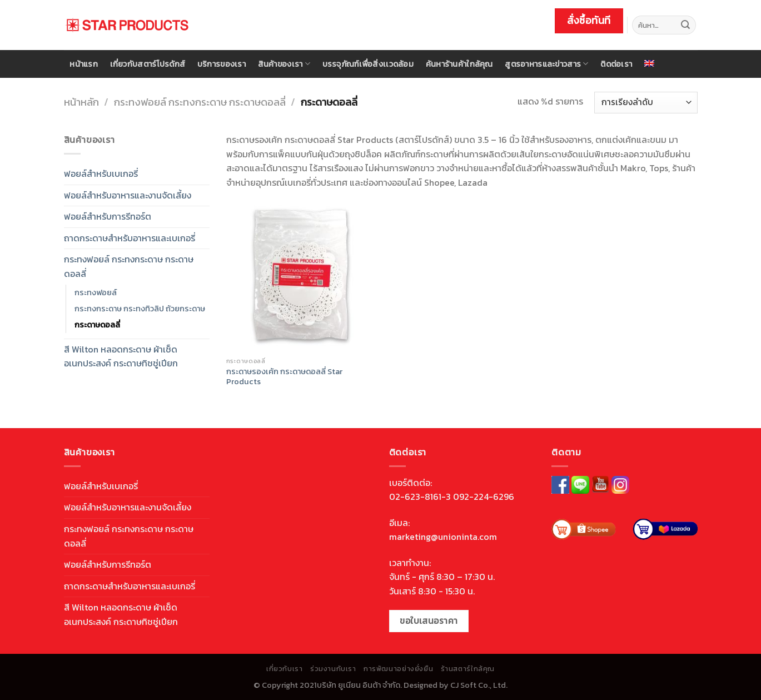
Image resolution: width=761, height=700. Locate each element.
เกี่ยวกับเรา (285, 669)
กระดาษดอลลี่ (97, 325)
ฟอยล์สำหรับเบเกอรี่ (101, 173)
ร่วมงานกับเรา (333, 669)
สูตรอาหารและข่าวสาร (546, 64)
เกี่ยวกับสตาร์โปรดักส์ (148, 64)
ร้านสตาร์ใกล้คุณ (468, 669)
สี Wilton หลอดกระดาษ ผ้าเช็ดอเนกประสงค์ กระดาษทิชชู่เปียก (121, 356)
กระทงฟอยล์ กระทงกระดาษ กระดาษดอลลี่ (200, 102)
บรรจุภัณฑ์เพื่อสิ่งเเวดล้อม (368, 64)
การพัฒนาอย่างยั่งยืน (398, 669)
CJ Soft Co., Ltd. (479, 685)
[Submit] (685, 25)
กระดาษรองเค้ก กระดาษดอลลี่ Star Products (284, 377)
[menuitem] (649, 63)
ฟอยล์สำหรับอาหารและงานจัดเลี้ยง (128, 195)
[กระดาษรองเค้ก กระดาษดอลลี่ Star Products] (301, 276)
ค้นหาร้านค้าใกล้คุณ (459, 64)
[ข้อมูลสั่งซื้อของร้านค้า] (646, 103)
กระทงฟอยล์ (96, 292)
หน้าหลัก (81, 102)
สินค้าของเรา (284, 64)
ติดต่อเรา (616, 64)
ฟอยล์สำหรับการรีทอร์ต (108, 216)
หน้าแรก (84, 64)
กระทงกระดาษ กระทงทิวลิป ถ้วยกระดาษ (140, 309)
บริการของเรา (222, 64)
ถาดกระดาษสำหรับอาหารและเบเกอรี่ (130, 238)
